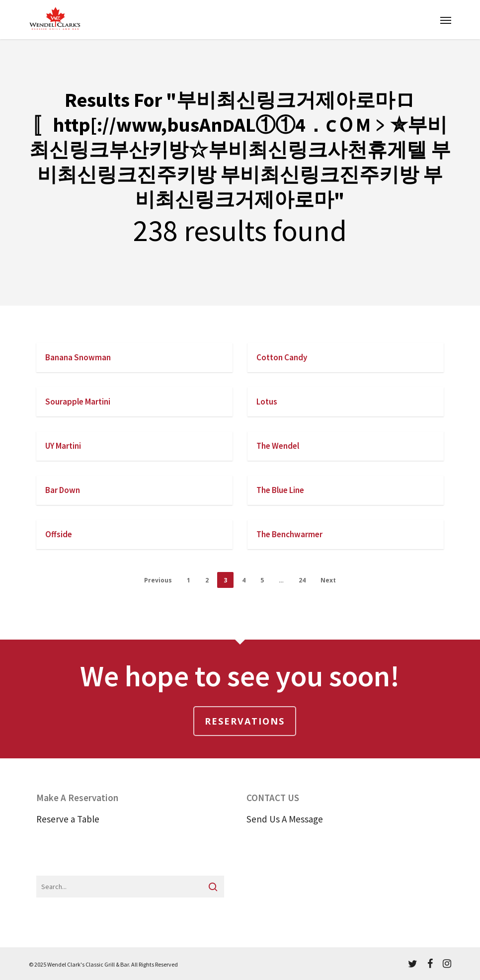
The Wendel (278, 446)
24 (302, 580)
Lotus (267, 402)
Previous (158, 580)
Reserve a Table (68, 819)
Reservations (245, 721)
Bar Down (63, 490)
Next (328, 580)
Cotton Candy (282, 357)
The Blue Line (280, 490)
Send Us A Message (285, 819)
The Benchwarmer (289, 534)
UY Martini (63, 446)
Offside (59, 534)
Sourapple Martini (78, 402)
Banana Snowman (78, 357)
